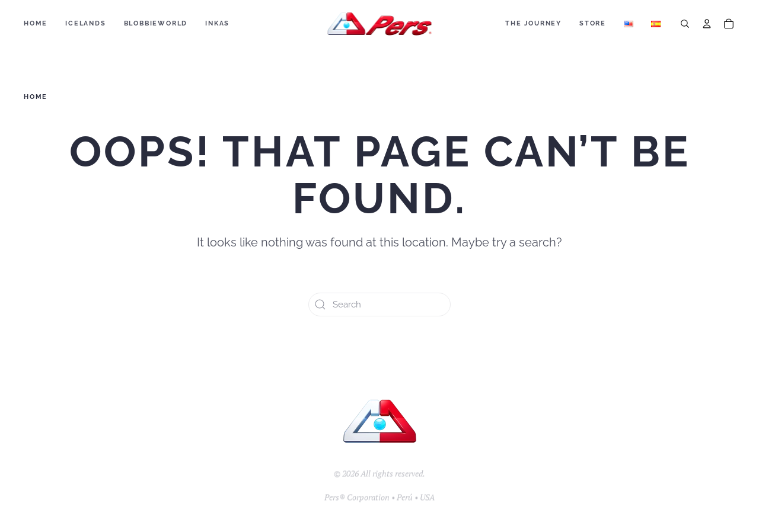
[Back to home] (380, 24)
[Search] (685, 24)
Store (593, 23)
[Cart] (729, 24)
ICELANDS (85, 23)
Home (36, 23)
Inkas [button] (217, 23)
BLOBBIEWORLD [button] (156, 23)
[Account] (707, 24)
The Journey (533, 23)
